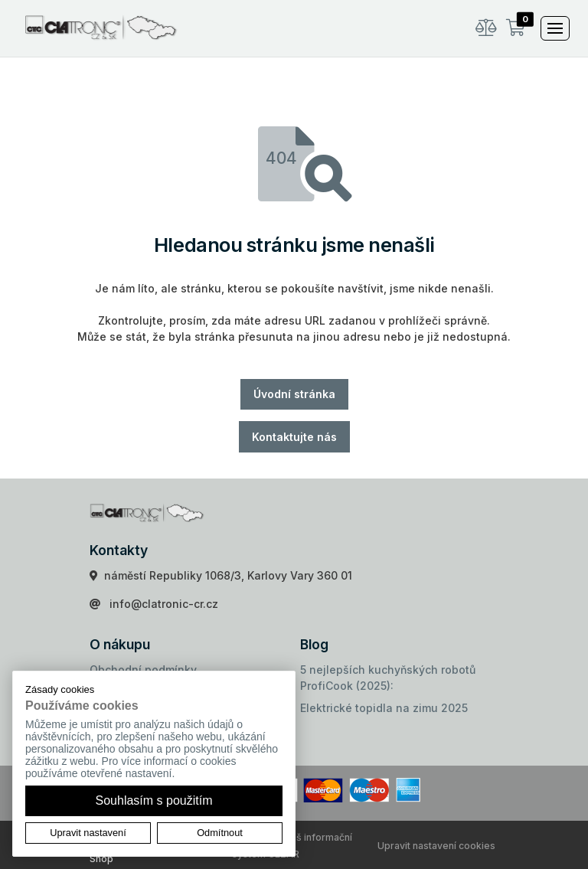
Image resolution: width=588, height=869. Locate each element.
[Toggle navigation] (555, 28)
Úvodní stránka (294, 394)
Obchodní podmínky (143, 670)
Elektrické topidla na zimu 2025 (384, 708)
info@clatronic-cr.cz (164, 604)
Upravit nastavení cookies (436, 846)
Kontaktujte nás (294, 437)
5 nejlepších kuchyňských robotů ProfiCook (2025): (388, 678)
